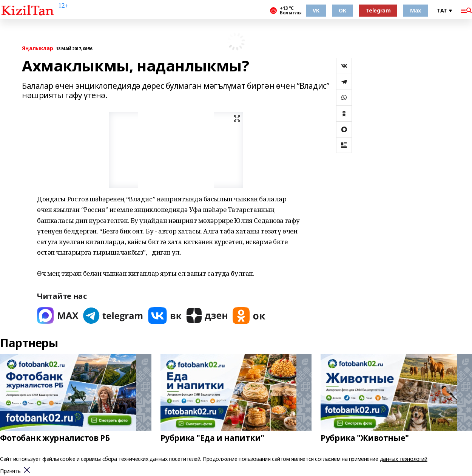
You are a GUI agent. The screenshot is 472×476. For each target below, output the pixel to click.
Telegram (378, 10)
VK (316, 10)
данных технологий (404, 459)
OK (342, 10)
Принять (10, 471)
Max (416, 10)
